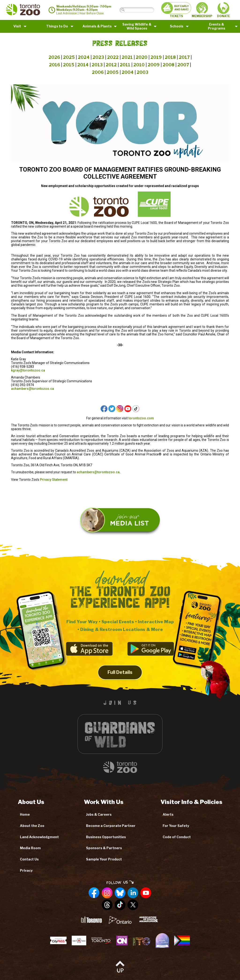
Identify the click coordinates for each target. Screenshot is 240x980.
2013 (97, 65)
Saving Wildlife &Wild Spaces (137, 26)
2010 (139, 65)
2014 (83, 65)
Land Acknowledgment (39, 837)
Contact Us (29, 859)
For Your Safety (176, 826)
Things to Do (57, 26)
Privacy (26, 870)
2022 (113, 57)
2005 (113, 72)
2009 (154, 65)
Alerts (168, 814)
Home (25, 814)
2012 (111, 65)
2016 (54, 65)
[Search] (141, 10)
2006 (98, 72)
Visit (17, 26)
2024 (84, 57)
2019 (156, 57)
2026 (54, 57)
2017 (184, 57)
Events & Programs (217, 26)
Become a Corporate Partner (111, 826)
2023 (98, 57)
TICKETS (176, 10)
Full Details (120, 678)
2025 (69, 57)
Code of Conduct (177, 837)
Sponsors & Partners (104, 848)
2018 (170, 57)
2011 (125, 65)
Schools (177, 26)
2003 (142, 72)
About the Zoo (32, 826)
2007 (183, 65)
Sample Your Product (104, 859)
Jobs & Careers (99, 814)
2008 (169, 65)
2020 (142, 57)
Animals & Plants (97, 26)
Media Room (30, 848)
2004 (128, 72)
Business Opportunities (106, 837)
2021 (127, 57)
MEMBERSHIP (202, 10)
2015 (69, 65)
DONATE (223, 10)
